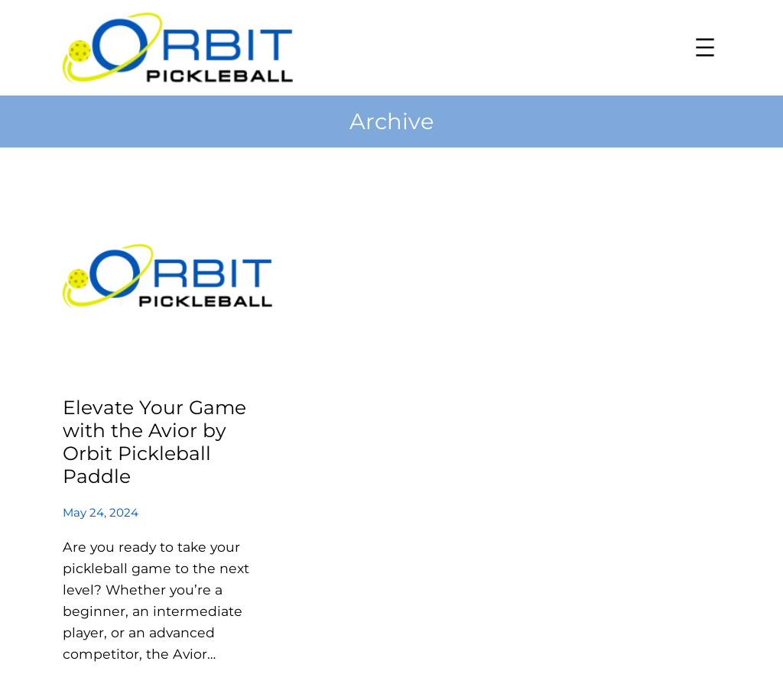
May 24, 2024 (101, 512)
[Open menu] (705, 47)
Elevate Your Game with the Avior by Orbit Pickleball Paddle (154, 442)
